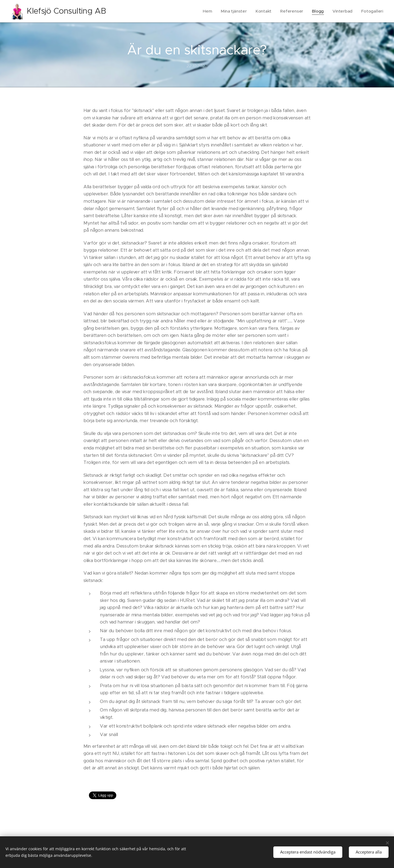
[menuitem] (206, 11)
